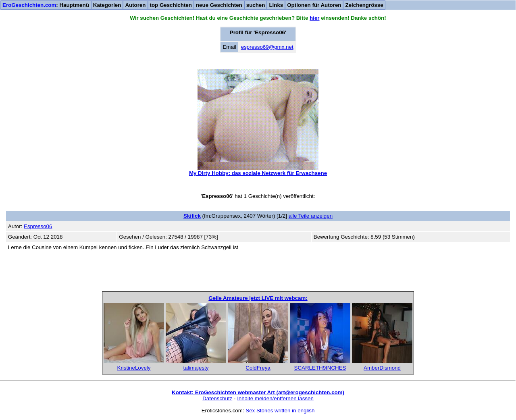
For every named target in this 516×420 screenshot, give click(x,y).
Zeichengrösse (364, 5)
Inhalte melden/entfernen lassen (275, 398)
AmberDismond (382, 368)
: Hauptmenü (46, 5)
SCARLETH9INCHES (320, 368)
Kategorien (107, 5)
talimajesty (196, 368)
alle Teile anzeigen (311, 216)
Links (276, 5)
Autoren (135, 5)
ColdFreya (258, 368)
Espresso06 (38, 226)
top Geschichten (171, 5)
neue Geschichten (219, 5)
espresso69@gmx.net (267, 47)
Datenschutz (217, 398)
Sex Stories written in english (280, 411)
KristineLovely (134, 368)
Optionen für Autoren (314, 5)
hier (314, 18)
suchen (256, 5)
